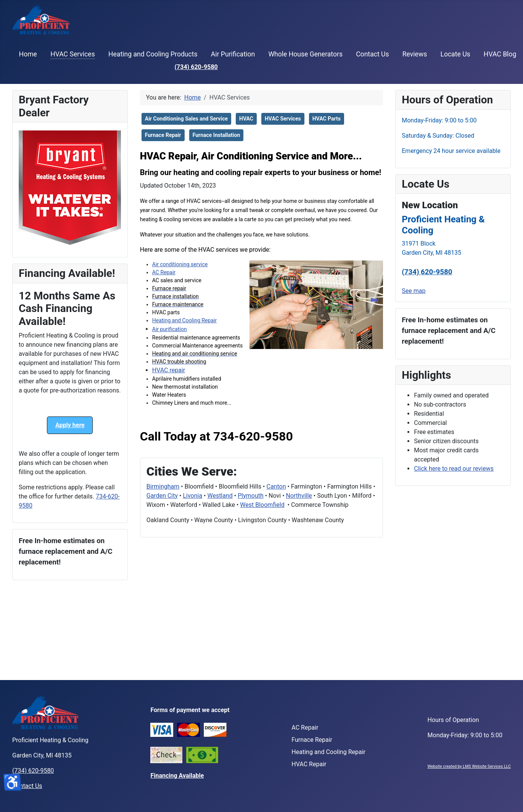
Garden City (162, 496)
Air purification (170, 329)
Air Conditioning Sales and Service (186, 119)
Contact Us (372, 54)
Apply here (70, 425)
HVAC (246, 119)
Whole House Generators (305, 54)
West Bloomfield (262, 505)
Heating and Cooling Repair (184, 320)
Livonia (192, 496)
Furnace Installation (216, 135)
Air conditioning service (180, 264)
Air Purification (233, 54)
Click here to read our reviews (454, 469)
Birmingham (163, 486)
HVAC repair (169, 370)
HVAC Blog (500, 54)
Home (28, 54)
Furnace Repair (163, 135)
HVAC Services (73, 54)
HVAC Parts (327, 119)
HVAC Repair (309, 764)
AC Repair (164, 272)
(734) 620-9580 (196, 67)
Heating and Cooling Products (153, 54)
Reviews (415, 54)
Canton (276, 486)
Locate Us (455, 54)
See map (414, 291)
